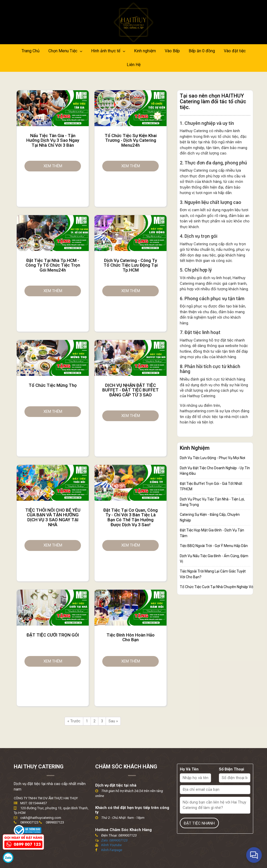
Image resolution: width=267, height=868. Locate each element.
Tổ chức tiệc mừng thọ (53, 385)
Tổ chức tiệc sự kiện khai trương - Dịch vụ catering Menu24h (131, 140)
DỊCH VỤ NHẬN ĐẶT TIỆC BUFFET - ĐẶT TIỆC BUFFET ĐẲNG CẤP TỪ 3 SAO (131, 390)
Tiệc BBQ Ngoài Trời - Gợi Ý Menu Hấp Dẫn (214, 546)
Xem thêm (53, 166)
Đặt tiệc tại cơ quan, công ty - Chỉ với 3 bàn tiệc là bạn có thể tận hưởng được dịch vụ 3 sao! (131, 517)
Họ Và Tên (189, 769)
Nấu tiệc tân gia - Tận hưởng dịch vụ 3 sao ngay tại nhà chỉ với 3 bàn (53, 140)
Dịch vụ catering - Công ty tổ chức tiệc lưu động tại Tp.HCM (131, 265)
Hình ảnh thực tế (108, 51)
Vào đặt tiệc (235, 51)
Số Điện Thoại (231, 769)
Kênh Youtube (112, 845)
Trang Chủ (31, 51)
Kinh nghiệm (145, 51)
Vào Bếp (172, 51)
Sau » (113, 721)
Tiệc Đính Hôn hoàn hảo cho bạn (131, 637)
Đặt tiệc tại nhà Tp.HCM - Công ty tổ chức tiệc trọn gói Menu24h (53, 265)
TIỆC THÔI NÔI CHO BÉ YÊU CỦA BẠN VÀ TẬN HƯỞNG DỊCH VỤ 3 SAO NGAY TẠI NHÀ (53, 517)
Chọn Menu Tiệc (65, 51)
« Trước (74, 721)
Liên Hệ (134, 65)
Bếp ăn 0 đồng (202, 51)
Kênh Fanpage (112, 850)
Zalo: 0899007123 (114, 840)
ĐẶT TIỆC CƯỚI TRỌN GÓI (53, 635)
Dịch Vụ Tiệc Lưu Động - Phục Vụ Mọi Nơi (212, 458)
